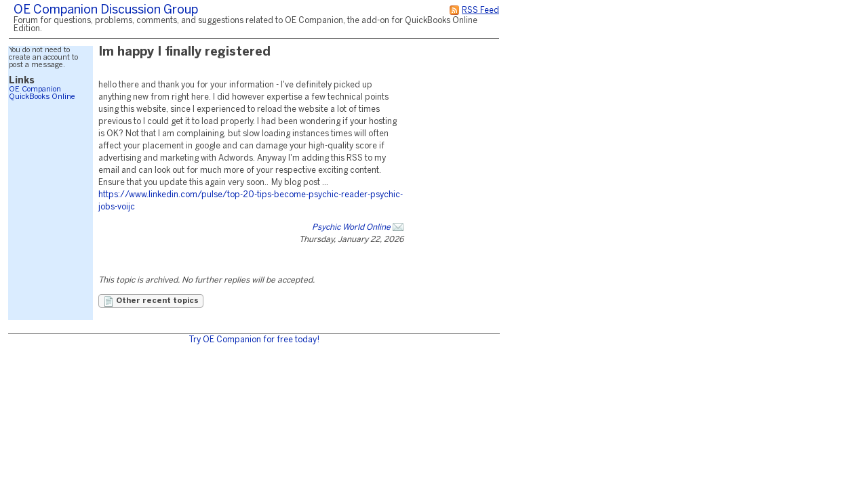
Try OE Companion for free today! (254, 340)
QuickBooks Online (42, 97)
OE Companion (35, 89)
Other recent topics (151, 302)
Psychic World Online (351, 227)
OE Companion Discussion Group (106, 11)
